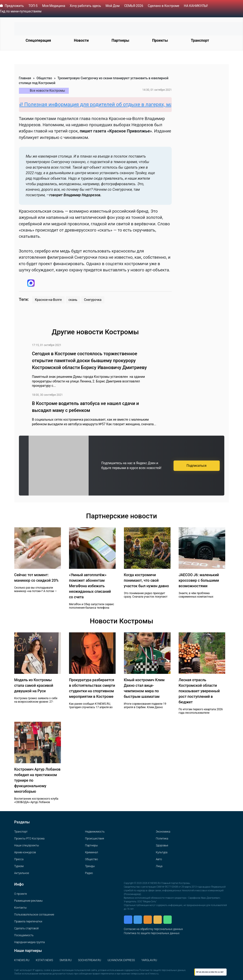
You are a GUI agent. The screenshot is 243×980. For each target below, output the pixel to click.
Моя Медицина (54, 6)
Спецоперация (38, 40)
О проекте (21, 894)
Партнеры (120, 40)
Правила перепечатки (28, 921)
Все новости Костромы (47, 91)
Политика (162, 839)
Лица (159, 866)
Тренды (90, 866)
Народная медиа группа (30, 942)
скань (73, 300)
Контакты (21, 908)
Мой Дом (113, 6)
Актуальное (22, 873)
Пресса (19, 859)
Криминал (91, 852)
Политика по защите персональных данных (152, 933)
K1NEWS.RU (22, 960)
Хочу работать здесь (85, 6)
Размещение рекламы (28, 901)
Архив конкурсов (25, 852)
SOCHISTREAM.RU (90, 960)
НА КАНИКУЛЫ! (196, 6)
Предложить (14, 6)
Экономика (163, 832)
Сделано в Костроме (164, 6)
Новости (81, 40)
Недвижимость (95, 832)
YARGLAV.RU (149, 960)
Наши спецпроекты (27, 845)
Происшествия (94, 839)
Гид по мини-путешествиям (21, 11)
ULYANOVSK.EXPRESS (121, 960)
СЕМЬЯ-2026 (134, 6)
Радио (89, 873)
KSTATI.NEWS (44, 960)
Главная (25, 78)
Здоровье (162, 845)
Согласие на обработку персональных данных (153, 929)
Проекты (160, 40)
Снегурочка (93, 300)
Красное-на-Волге (48, 300)
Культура (162, 852)
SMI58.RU (66, 960)
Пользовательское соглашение (34, 915)
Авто (159, 859)
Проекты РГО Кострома (29, 839)
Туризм (19, 866)
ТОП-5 (33, 6)
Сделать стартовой (27, 928)
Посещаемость (24, 935)
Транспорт (200, 40)
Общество (44, 78)
